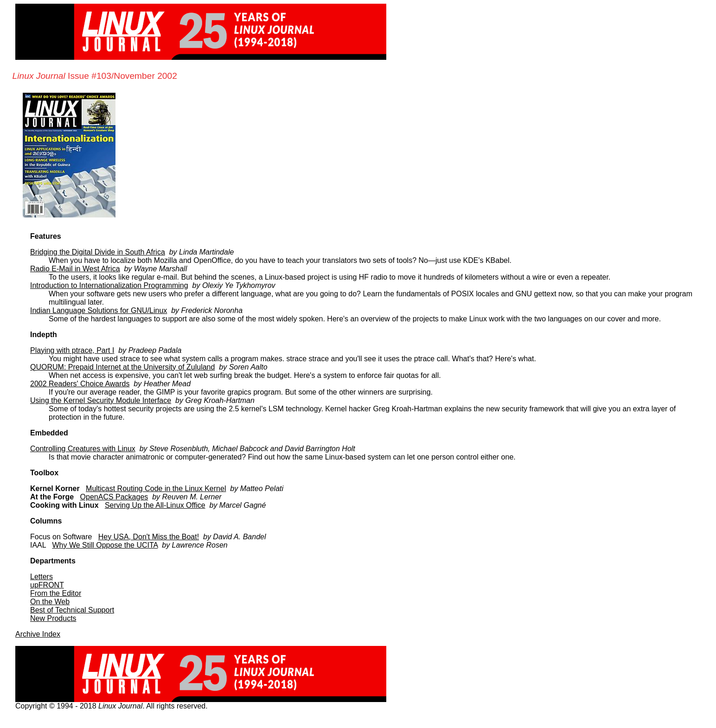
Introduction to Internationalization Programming (109, 285)
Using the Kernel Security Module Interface (101, 400)
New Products (53, 618)
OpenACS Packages (114, 497)
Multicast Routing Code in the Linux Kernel (156, 489)
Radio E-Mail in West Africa (75, 269)
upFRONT (47, 585)
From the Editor (56, 593)
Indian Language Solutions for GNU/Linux (99, 310)
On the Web (50, 602)
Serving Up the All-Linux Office (155, 505)
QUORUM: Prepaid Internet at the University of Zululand (122, 367)
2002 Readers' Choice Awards (80, 384)
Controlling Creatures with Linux (83, 449)
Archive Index (38, 634)
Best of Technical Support (72, 610)
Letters (42, 577)
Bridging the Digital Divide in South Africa (98, 252)
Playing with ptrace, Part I (72, 350)
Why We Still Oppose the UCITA (105, 545)
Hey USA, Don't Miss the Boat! (149, 537)
